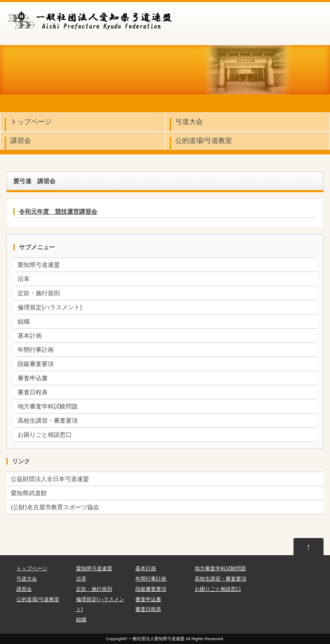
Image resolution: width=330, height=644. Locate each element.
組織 (24, 321)
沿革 (24, 279)
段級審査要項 (36, 364)
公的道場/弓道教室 (204, 141)
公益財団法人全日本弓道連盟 (50, 479)
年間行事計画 (36, 350)
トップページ (31, 122)
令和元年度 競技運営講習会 (58, 212)
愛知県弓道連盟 (39, 265)
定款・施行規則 (39, 293)
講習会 (21, 141)
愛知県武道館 (29, 493)
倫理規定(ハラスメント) (50, 307)
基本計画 (30, 336)
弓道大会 (189, 122)
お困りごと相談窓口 (45, 435)
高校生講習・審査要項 (48, 420)
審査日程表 (33, 392)
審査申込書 (33, 378)
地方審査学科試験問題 (48, 406)
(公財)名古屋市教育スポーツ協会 (55, 507)
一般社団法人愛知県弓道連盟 (156, 639)
